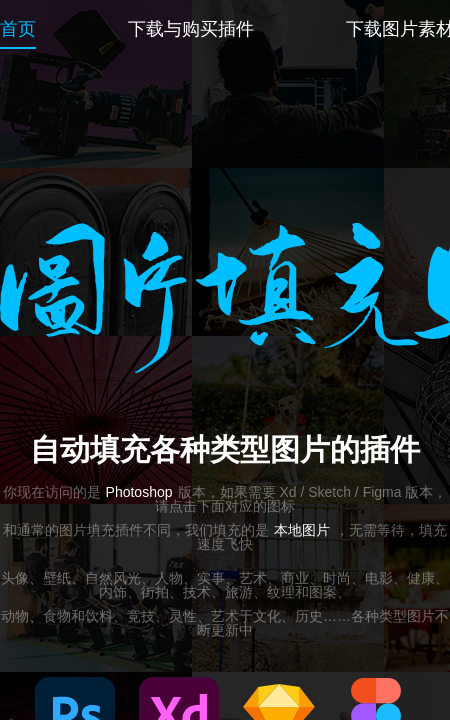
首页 (18, 29)
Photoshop (139, 492)
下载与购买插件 (191, 29)
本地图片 (302, 530)
